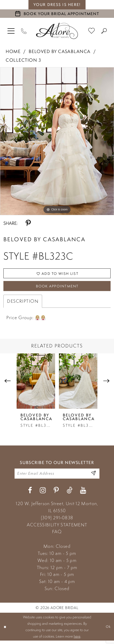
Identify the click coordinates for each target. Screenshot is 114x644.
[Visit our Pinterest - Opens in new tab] (56, 493)
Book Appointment (57, 288)
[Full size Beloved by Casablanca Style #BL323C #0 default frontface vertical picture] (57, 141)
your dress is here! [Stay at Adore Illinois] (57, 5)
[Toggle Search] (104, 31)
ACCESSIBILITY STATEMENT (57, 528)
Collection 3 (23, 60)
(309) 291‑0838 (57, 521)
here (77, 640)
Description (23, 303)
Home (13, 51)
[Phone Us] (24, 31)
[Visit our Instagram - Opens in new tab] (43, 493)
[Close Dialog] (5, 630)
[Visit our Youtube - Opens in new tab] (83, 493)
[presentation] (36, 383)
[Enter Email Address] (93, 476)
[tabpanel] (57, 141)
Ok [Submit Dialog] (108, 630)
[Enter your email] (57, 476)
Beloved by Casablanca (60, 51)
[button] (11, 31)
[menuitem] (11, 31)
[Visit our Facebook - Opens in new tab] (30, 493)
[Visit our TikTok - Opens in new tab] (70, 493)
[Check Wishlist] (92, 31)
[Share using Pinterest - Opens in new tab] (28, 223)
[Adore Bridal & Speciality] (57, 31)
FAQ (57, 535)
